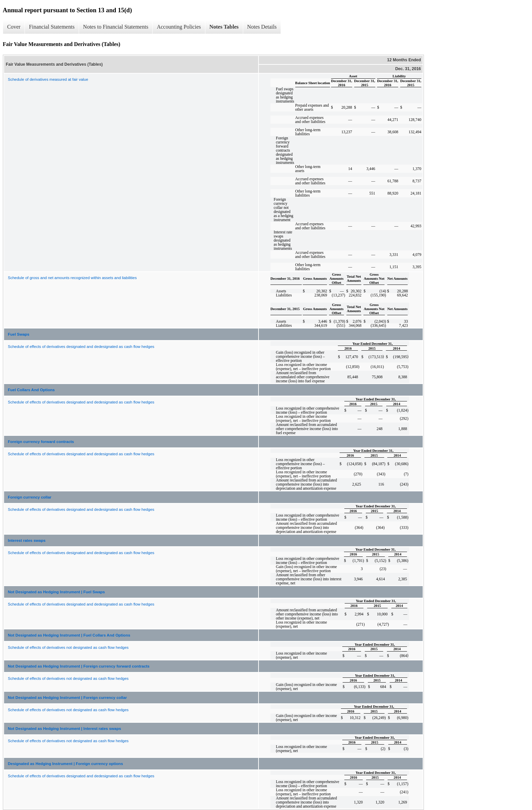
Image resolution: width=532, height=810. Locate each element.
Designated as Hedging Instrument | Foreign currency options (65, 764)
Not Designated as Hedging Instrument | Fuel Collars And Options (69, 635)
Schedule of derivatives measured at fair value (48, 79)
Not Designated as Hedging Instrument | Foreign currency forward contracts (79, 666)
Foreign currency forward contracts (41, 442)
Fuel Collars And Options (31, 390)
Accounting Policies (179, 27)
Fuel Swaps (19, 334)
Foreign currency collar (30, 497)
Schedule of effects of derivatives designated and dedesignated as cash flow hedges (81, 347)
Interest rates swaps (27, 540)
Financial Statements (52, 27)
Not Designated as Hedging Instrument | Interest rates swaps (64, 729)
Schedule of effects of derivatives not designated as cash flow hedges (68, 647)
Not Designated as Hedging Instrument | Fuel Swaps (56, 592)
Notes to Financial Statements (116, 27)
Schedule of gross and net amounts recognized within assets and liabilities (72, 278)
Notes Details (262, 27)
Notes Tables (224, 27)
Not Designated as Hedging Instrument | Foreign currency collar (67, 698)
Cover (14, 27)
